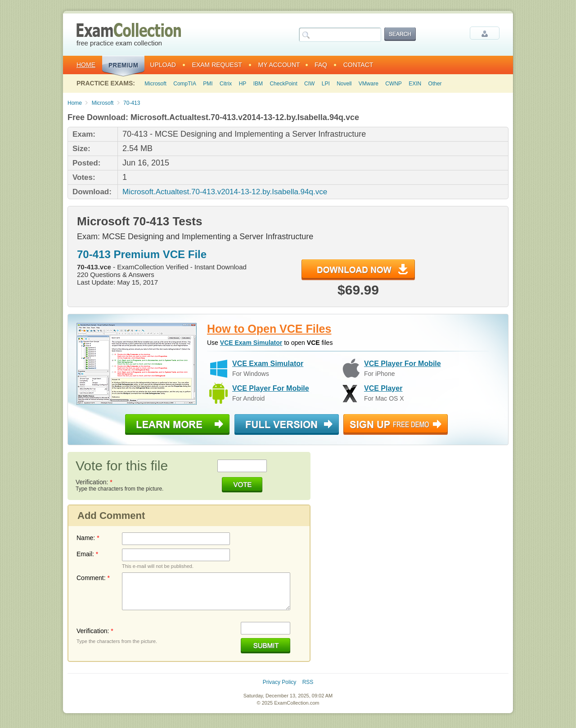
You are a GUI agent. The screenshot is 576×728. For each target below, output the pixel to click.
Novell (344, 84)
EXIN (415, 84)
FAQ (321, 65)
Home (86, 65)
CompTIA (185, 84)
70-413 (132, 103)
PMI (208, 84)
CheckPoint (283, 84)
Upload (163, 65)
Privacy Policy (280, 682)
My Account (279, 65)
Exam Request (217, 65)
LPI (326, 84)
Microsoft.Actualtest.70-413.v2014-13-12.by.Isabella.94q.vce (225, 192)
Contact (358, 65)
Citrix (226, 84)
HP (243, 84)
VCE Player (383, 388)
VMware (369, 84)
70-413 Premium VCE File (142, 254)
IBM (258, 84)
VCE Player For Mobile (403, 364)
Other (435, 84)
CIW (309, 84)
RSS (308, 682)
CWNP (394, 84)
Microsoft (155, 84)
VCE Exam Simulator (251, 343)
